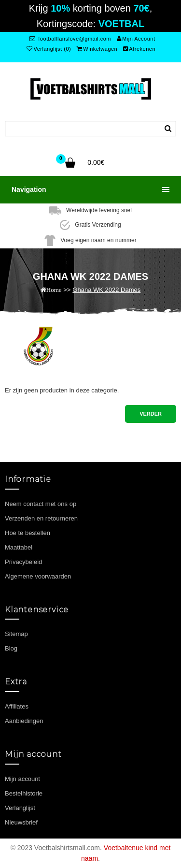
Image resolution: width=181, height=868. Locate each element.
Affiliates (17, 706)
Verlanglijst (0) (49, 49)
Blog (11, 648)
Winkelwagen (97, 49)
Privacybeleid (23, 562)
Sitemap (16, 634)
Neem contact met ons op (41, 504)
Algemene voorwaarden (38, 576)
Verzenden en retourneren (41, 518)
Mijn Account (136, 39)
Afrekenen (139, 49)
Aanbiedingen (24, 721)
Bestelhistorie (24, 793)
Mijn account (22, 779)
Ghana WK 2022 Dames (106, 290)
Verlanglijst (20, 808)
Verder (151, 414)
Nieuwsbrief (21, 822)
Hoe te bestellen (28, 533)
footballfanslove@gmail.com (70, 39)
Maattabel (19, 547)
